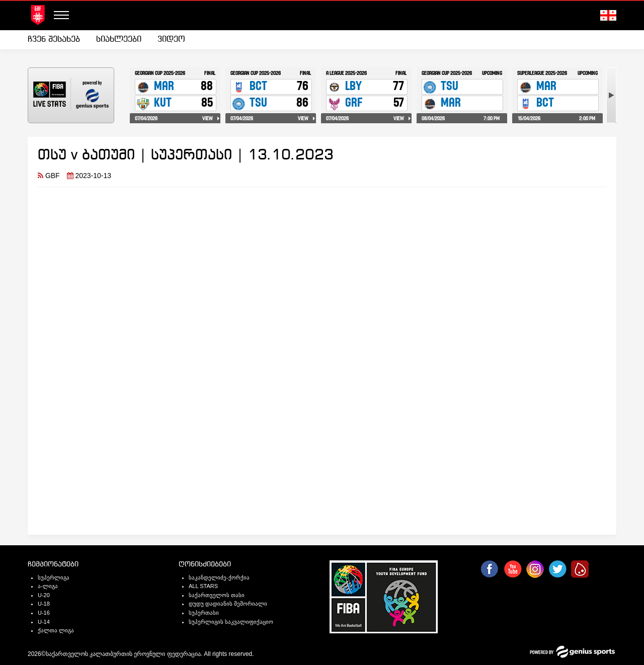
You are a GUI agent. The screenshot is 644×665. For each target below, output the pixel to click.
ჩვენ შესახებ (54, 39)
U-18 (44, 604)
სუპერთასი (204, 613)
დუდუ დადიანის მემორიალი (228, 604)
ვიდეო (171, 39)
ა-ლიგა (48, 586)
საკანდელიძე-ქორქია (219, 577)
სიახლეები (119, 39)
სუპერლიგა (54, 577)
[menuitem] (58, 40)
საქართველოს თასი (217, 595)
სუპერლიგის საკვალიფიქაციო (231, 622)
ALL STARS (203, 586)
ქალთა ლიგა (56, 630)
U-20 (44, 595)
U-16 (44, 613)
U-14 (44, 622)
